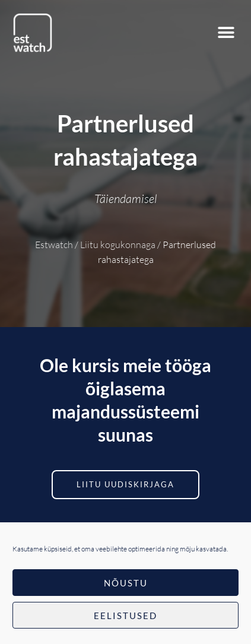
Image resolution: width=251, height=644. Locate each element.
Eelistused (125, 616)
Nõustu (126, 583)
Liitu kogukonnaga (118, 245)
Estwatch (54, 245)
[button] (226, 33)
